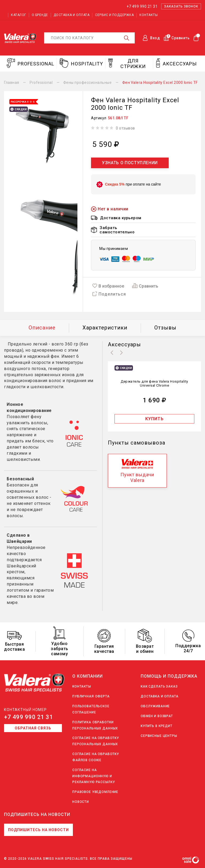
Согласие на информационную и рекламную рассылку (94, 776)
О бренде (40, 15)
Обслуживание (155, 706)
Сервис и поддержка (114, 15)
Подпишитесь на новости (38, 830)
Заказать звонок (181, 6)
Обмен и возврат (157, 716)
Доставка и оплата (72, 15)
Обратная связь (33, 728)
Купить (154, 419)
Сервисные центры (159, 736)
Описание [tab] (42, 328)
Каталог (19, 15)
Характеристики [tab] (105, 328)
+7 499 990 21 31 (28, 717)
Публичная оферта (91, 696)
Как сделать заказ (159, 686)
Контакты (149, 15)
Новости (81, 802)
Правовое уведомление (95, 792)
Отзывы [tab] (165, 328)
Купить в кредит (157, 726)
